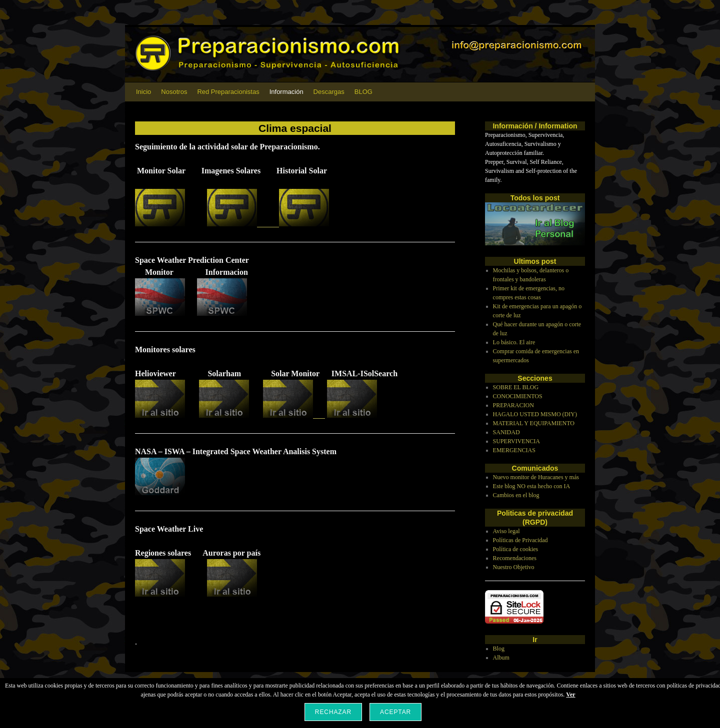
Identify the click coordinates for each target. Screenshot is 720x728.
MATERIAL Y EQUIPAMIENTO (534, 423)
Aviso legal (506, 531)
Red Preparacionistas (228, 92)
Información (286, 92)
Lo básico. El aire (514, 342)
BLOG (363, 92)
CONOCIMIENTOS (518, 396)
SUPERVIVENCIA (516, 441)
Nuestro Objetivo (514, 567)
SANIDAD (506, 432)
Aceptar (395, 712)
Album (501, 658)
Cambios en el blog (516, 495)
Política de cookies (516, 549)
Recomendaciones (515, 558)
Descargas (329, 92)
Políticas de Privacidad (520, 540)
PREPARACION (513, 405)
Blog (499, 649)
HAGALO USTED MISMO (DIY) (535, 414)
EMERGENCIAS (514, 450)
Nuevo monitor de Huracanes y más (536, 477)
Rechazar (333, 712)
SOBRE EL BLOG (516, 387)
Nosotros (174, 92)
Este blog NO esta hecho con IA (532, 486)
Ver (570, 695)
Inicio (143, 92)
